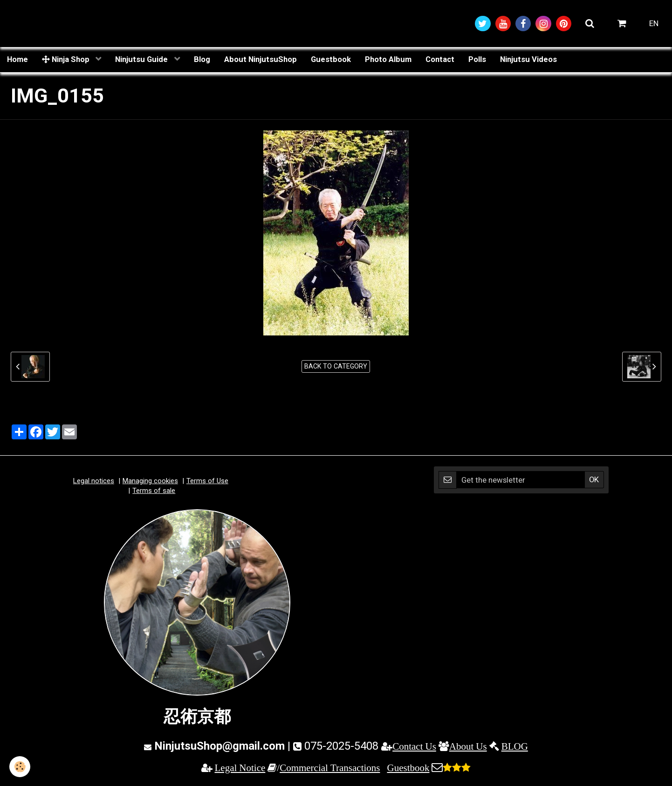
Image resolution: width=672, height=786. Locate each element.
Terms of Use (207, 481)
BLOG (515, 746)
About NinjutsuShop (261, 59)
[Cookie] (20, 767)
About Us (468, 746)
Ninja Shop (67, 59)
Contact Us (414, 746)
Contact (440, 59)
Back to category (336, 366)
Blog (202, 59)
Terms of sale (154, 491)
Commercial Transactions (330, 768)
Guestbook (331, 59)
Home (17, 59)
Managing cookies (150, 481)
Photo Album (388, 59)
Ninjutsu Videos (528, 59)
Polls (477, 59)
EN (654, 23)
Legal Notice (240, 768)
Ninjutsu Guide (142, 59)
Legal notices (94, 481)
